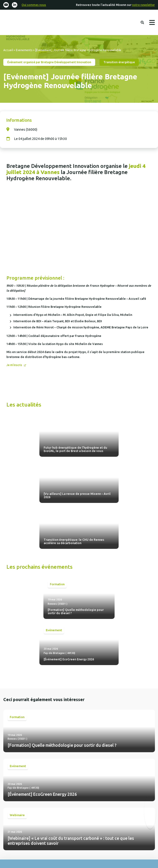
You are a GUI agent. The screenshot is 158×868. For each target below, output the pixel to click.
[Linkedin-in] (15, 5)
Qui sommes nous (35, 5)
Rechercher (142, 23)
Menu (152, 23)
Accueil (8, 50)
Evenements (24, 50)
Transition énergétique (126, 63)
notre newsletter (143, 5)
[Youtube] (6, 5)
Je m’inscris (15, 366)
